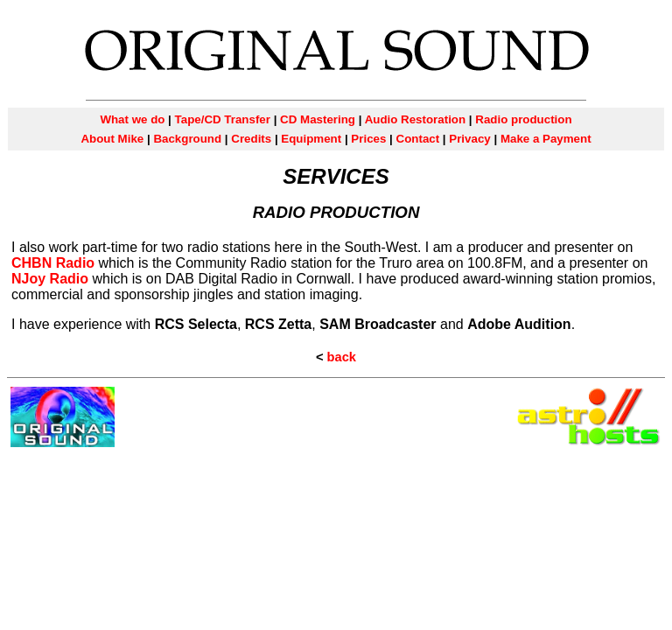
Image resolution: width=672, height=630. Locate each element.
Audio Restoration (413, 119)
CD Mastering (318, 119)
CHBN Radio (53, 263)
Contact (418, 139)
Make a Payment (546, 139)
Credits (251, 139)
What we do (132, 119)
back (342, 357)
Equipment (311, 139)
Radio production (523, 119)
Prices (368, 139)
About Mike (112, 139)
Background (187, 139)
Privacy (469, 139)
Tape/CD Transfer (223, 119)
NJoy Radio (50, 279)
